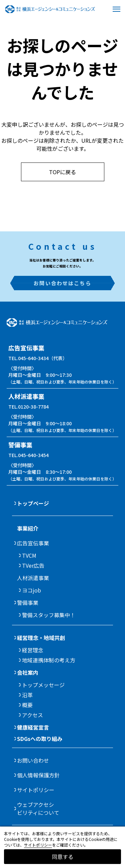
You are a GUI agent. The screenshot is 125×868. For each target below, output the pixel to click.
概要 (27, 705)
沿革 (27, 695)
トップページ (33, 503)
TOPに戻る (62, 172)
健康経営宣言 (33, 727)
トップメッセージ (43, 685)
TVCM (29, 555)
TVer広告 (33, 565)
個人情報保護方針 (38, 775)
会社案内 (28, 672)
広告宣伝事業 (33, 543)
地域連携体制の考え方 (49, 660)
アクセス (32, 715)
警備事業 (28, 603)
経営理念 (33, 650)
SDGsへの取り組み (40, 739)
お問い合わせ (33, 760)
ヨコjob (31, 590)
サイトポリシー (36, 790)
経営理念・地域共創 (41, 638)
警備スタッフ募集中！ (49, 615)
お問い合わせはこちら (62, 283)
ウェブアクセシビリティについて (38, 808)
